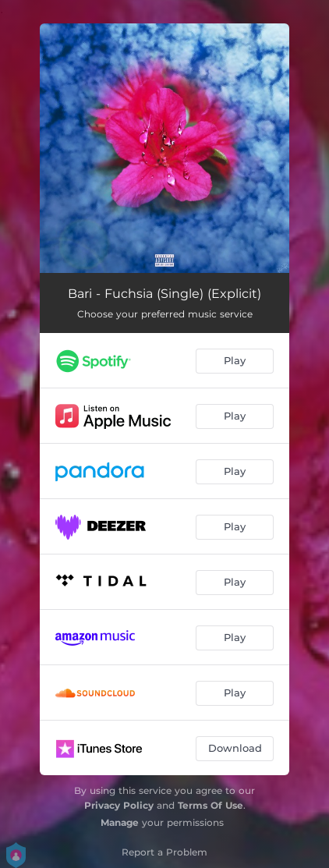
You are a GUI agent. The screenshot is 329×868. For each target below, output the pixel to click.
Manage (120, 822)
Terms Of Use (210, 805)
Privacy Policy (119, 805)
